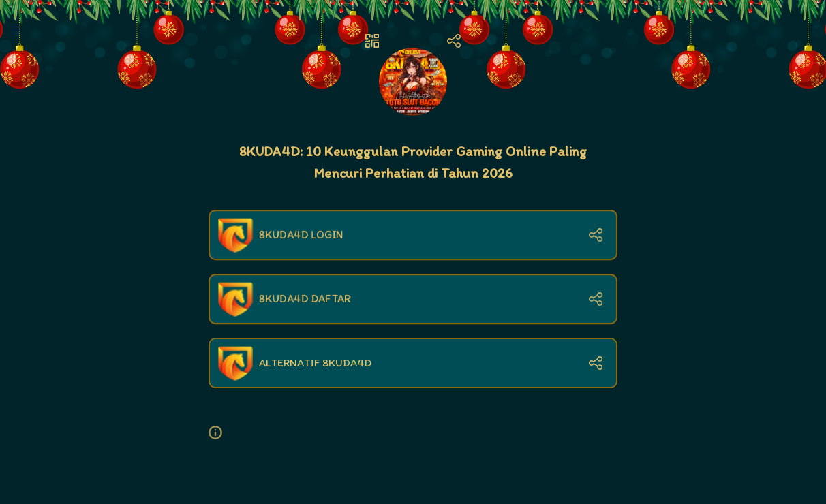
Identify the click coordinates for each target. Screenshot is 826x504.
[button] (221, 432)
